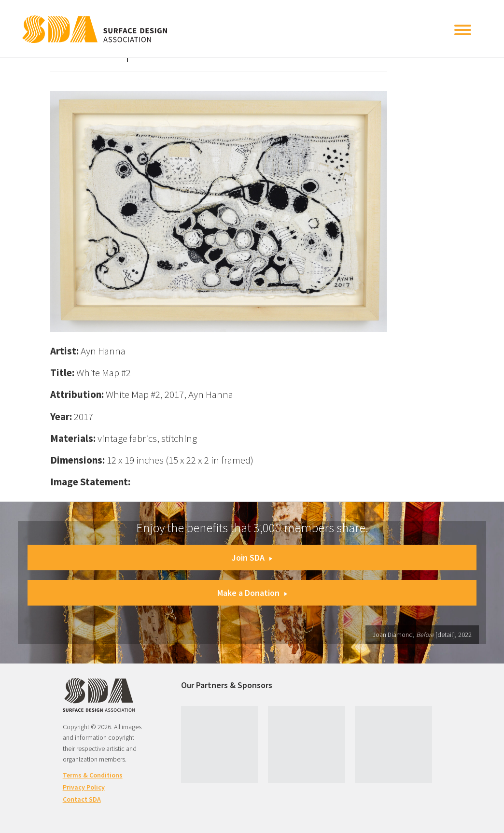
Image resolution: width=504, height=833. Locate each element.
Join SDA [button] (252, 558)
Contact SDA (82, 799)
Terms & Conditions (93, 775)
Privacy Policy (84, 787)
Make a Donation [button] (252, 593)
